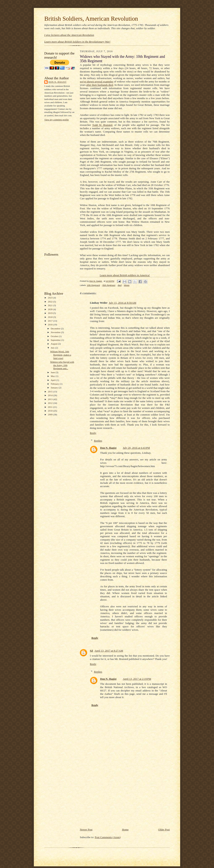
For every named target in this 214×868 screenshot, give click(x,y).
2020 (50, 309)
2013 (50, 399)
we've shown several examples (97, 81)
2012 (50, 403)
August (54, 344)
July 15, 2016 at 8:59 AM (123, 303)
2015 (50, 392)
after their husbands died (100, 85)
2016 (50, 325)
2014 (50, 395)
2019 (50, 313)
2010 (50, 411)
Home (125, 829)
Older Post (164, 829)
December (56, 329)
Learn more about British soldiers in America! (125, 275)
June (53, 372)
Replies (98, 441)
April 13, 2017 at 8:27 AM (109, 651)
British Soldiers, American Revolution (91, 19)
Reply (93, 433)
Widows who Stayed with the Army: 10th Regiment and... (62, 365)
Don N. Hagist (57, 82)
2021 (50, 305)
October (55, 336)
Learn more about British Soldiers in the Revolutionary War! (77, 42)
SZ (92, 651)
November (56, 332)
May (53, 376)
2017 (50, 321)
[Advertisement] (61, 186)
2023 (50, 298)
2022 (50, 302)
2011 (50, 407)
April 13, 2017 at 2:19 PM (137, 679)
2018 (50, 317)
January (55, 388)
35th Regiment (109, 285)
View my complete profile (57, 120)
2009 (50, 414)
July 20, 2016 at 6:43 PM (136, 448)
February (55, 384)
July (53, 348)
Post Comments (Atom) (108, 837)
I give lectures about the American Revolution (69, 35)
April (53, 380)
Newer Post (86, 829)
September (56, 340)
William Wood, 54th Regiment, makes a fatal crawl (61, 355)
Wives (127, 285)
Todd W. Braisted (102, 125)
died (120, 285)
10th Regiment (94, 285)
